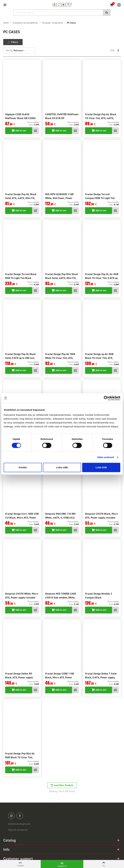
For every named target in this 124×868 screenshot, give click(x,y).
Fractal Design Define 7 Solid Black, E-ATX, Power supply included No (101, 677)
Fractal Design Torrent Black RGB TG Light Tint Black (21, 276)
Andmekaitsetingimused (19, 824)
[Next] (118, 51)
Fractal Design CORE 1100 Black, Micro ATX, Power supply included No (60, 677)
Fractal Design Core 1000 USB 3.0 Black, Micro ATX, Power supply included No (22, 518)
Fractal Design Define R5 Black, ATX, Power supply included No (19, 677)
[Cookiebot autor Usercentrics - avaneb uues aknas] (106, 398)
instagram (11, 816)
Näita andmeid (106, 457)
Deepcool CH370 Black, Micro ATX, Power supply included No (101, 518)
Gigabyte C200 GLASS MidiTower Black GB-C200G (20, 116)
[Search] (62, 13)
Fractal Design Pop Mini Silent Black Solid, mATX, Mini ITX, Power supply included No (62, 278)
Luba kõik (101, 467)
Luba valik (62, 467)
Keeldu (23, 467)
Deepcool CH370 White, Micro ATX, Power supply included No (22, 598)
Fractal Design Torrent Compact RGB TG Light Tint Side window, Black (100, 198)
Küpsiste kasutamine (18, 830)
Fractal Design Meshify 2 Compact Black (99, 596)
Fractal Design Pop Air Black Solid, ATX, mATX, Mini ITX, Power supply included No (21, 198)
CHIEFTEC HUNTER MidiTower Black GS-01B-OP (62, 116)
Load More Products (64, 785)
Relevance (20, 51)
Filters (13, 42)
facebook (20, 816)
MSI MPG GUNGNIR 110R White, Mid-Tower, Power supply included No (59, 198)
